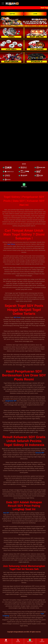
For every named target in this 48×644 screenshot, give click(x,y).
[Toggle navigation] (3, 3)
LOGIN (35, 14)
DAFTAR (12, 14)
